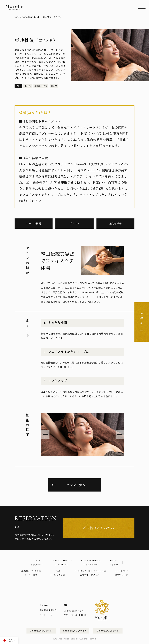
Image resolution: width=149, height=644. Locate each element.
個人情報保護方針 (48, 610)
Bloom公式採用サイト (108, 631)
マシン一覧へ (76, 485)
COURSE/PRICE (31, 17)
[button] (45, 435)
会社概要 (44, 605)
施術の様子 (115, 223)
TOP (17, 17)
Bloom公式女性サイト (41, 631)
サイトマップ (46, 615)
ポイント (74, 223)
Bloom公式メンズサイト (74, 631)
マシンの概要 (34, 223)
